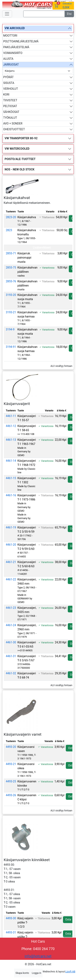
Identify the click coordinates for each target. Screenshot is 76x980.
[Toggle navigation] (7, 14)
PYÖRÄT (8, 77)
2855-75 (11, 268)
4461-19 (11, 527)
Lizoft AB (70, 972)
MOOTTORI (10, 36)
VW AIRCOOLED (15, 28)
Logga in (37, 973)
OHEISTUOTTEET (14, 129)
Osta (68, 919)
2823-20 (11, 217)
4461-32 (11, 673)
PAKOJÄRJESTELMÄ (16, 47)
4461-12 (11, 426)
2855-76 (11, 281)
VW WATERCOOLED (17, 149)
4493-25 (11, 781)
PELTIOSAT (10, 106)
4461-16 (11, 495)
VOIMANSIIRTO (13, 53)
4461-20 (11, 545)
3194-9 (10, 329)
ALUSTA (8, 59)
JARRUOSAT (11, 65)
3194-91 (11, 347)
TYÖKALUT (10, 118)
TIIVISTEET (10, 100)
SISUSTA (9, 83)
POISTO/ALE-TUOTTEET (20, 159)
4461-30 (11, 642)
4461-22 (11, 579)
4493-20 (11, 747)
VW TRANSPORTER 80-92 (21, 138)
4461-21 (11, 562)
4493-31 (11, 932)
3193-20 (11, 295)
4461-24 (11, 625)
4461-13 (11, 440)
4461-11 (11, 416)
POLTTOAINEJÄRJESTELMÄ (21, 41)
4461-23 (11, 608)
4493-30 (11, 918)
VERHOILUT (11, 89)
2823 (9, 230)
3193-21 (11, 312)
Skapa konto (22, 973)
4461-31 (11, 656)
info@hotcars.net (38, 956)
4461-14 (11, 461)
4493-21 (11, 764)
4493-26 (11, 795)
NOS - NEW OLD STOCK (20, 169)
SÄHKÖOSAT (11, 112)
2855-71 (11, 253)
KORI (6, 95)
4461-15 (11, 478)
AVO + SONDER (13, 123)
